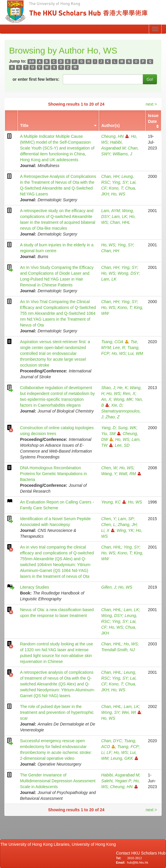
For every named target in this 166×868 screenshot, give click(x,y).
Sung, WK (127, 428)
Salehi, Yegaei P (116, 781)
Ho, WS (118, 194)
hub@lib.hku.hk (138, 862)
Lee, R (119, 348)
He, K (122, 388)
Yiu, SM (111, 434)
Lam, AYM (110, 211)
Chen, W (109, 468)
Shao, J (108, 388)
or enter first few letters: (36, 79)
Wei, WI (131, 712)
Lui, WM (135, 353)
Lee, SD (122, 445)
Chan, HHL (120, 222)
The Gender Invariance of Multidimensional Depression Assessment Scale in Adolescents (58, 781)
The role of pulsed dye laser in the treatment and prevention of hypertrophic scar (57, 712)
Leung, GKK (124, 758)
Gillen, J (109, 587)
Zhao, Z (113, 417)
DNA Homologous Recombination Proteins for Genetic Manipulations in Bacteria (53, 474)
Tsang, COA (115, 342)
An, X (106, 399)
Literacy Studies (34, 587)
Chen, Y (108, 519)
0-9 (31, 61)
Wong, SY (110, 712)
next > (151, 104)
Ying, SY (120, 182)
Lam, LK (119, 216)
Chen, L (108, 525)
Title (24, 126)
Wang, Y (109, 474)
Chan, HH (110, 176)
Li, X (108, 530)
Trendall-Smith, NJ (118, 650)
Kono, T (116, 188)
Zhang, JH (127, 525)
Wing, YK (125, 530)
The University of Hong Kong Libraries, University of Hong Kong (59, 844)
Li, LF (106, 752)
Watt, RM (130, 474)
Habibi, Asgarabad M (120, 775)
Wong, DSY (128, 273)
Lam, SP (126, 519)
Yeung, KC (113, 502)
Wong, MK (123, 399)
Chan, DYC (111, 741)
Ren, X (129, 393)
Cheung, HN (115, 136)
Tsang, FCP (128, 747)
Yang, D (108, 428)
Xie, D (117, 405)
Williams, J (122, 154)
